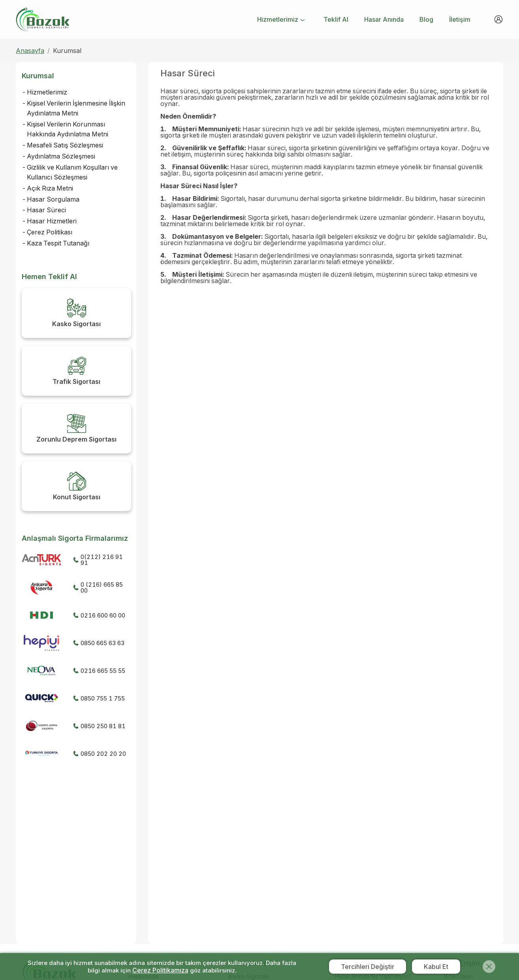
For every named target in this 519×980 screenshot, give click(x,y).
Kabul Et (436, 967)
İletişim (460, 19)
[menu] (363, 19)
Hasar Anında (384, 19)
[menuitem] (282, 20)
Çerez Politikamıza (160, 970)
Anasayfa (30, 51)
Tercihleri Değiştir (368, 967)
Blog (426, 19)
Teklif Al (336, 19)
